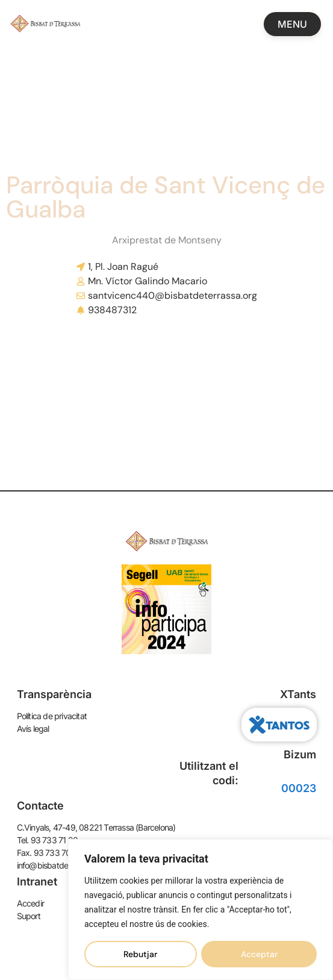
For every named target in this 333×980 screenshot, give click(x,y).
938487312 (112, 310)
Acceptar (259, 954)
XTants (298, 694)
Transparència (54, 694)
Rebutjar (140, 954)
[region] (201, 910)
